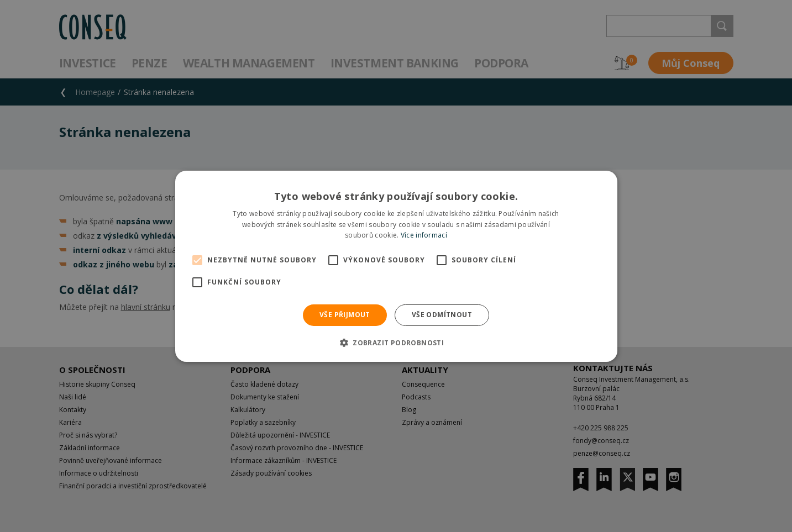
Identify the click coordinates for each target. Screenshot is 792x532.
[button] (396, 343)
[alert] (396, 266)
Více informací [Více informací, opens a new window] (424, 235)
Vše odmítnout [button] (442, 315)
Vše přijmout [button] (345, 315)
